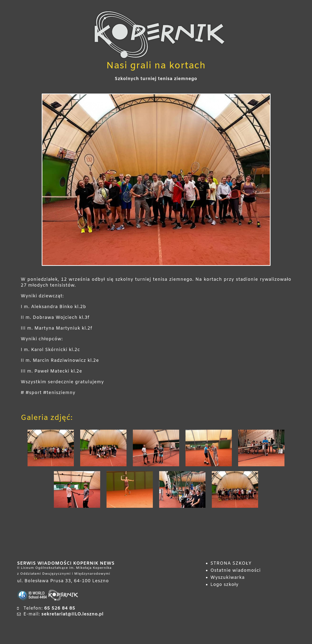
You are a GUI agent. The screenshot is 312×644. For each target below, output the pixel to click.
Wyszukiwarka (228, 578)
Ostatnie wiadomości (236, 571)
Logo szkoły (224, 585)
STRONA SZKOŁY (231, 563)
